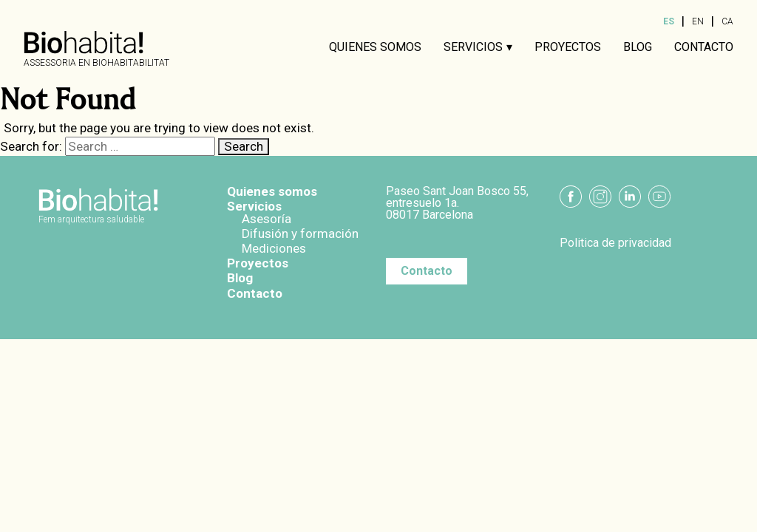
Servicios (473, 47)
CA (727, 21)
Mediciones (274, 248)
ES (669, 21)
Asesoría (267, 219)
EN (698, 21)
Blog (638, 47)
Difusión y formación (300, 233)
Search (244, 146)
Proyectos (568, 47)
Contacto (704, 47)
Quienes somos (375, 47)
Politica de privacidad (615, 243)
